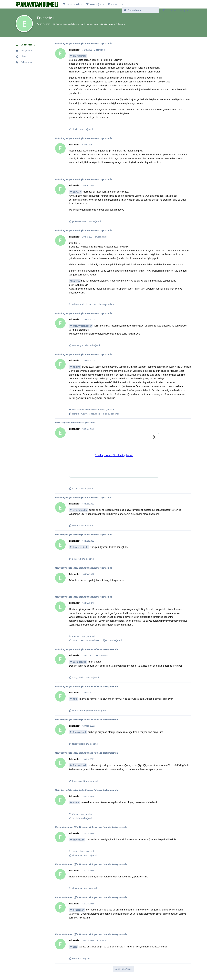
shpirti (77, 367)
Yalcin (76, 802)
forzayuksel (79, 732)
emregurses (80, 56)
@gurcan (75, 281)
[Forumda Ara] (141, 10)
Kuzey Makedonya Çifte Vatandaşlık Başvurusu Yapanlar (83, 827)
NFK (75, 699)
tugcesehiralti (81, 547)
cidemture (79, 840)
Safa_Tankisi (80, 662)
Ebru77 (77, 192)
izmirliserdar (80, 510)
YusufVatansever (82, 326)
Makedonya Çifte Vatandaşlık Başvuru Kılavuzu (79, 649)
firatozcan (79, 910)
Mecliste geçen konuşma (68, 423)
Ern (75, 947)
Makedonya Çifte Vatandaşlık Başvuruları (76, 43)
